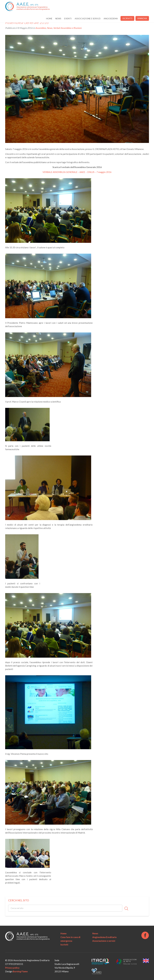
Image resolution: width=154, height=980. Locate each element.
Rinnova (142, 18)
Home (49, 18)
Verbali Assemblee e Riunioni (67, 28)
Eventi (68, 18)
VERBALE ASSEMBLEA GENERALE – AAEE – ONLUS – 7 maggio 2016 (77, 172)
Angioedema (111, 18)
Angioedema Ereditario (104, 937)
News (58, 18)
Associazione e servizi (88, 18)
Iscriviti (127, 18)
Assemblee (41, 28)
